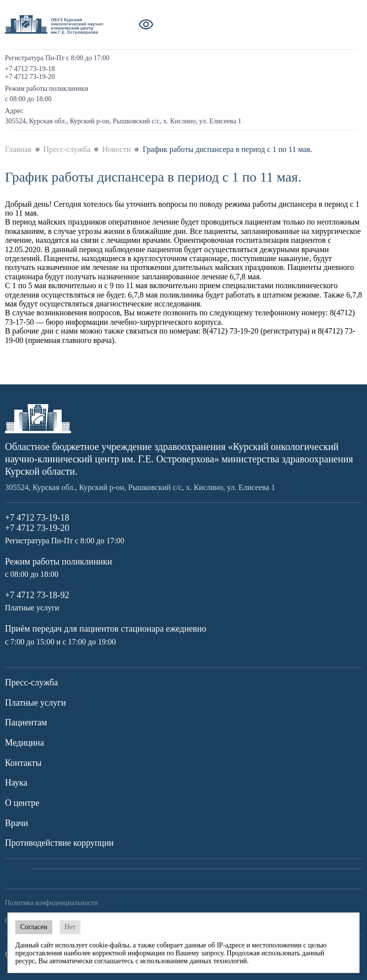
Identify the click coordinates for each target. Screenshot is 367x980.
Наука (16, 783)
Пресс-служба (32, 682)
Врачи (17, 823)
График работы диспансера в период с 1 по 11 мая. (227, 149)
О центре (22, 803)
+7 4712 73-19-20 (30, 77)
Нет (70, 927)
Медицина (24, 743)
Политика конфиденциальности (52, 903)
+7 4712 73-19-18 (30, 69)
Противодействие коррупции (59, 843)
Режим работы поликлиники (58, 562)
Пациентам (26, 722)
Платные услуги (36, 703)
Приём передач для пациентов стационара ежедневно (106, 629)
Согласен (34, 927)
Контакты (23, 763)
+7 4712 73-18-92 (37, 595)
